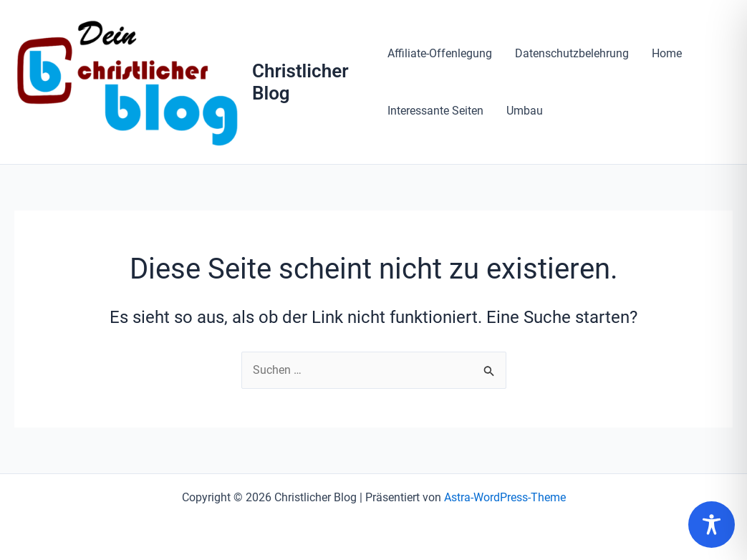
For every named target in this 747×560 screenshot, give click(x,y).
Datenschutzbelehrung (572, 53)
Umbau (525, 111)
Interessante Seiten (435, 111)
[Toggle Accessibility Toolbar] (712, 525)
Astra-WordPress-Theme (505, 497)
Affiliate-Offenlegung (440, 53)
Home (667, 53)
